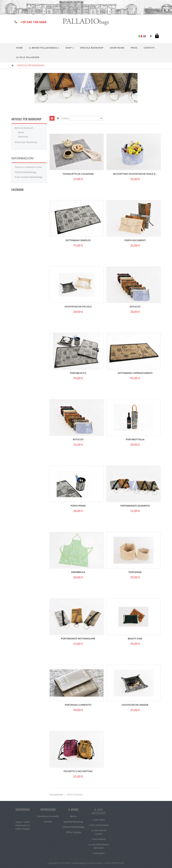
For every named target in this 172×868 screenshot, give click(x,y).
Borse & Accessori (24, 128)
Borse (21, 132)
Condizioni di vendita (48, 816)
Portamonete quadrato (135, 506)
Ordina (65, 118)
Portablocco (78, 373)
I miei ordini (99, 820)
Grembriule (78, 572)
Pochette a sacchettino (78, 771)
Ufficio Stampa (73, 832)
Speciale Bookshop (73, 822)
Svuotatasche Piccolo (78, 307)
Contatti (48, 822)
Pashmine (23, 137)
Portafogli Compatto (78, 705)
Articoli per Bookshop (26, 142)
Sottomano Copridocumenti (135, 373)
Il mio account (99, 811)
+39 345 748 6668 (33, 22)
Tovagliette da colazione (78, 174)
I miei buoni (99, 853)
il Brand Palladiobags (26, 172)
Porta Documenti (135, 240)
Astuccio (135, 307)
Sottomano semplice (78, 240)
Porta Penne (78, 506)
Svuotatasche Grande (135, 705)
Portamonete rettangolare (78, 639)
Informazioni (23, 158)
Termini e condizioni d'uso (28, 167)
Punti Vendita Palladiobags (28, 177)
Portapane (135, 572)
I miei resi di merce (99, 825)
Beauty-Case (135, 639)
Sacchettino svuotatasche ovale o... (135, 174)
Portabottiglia (135, 439)
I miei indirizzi (99, 839)
